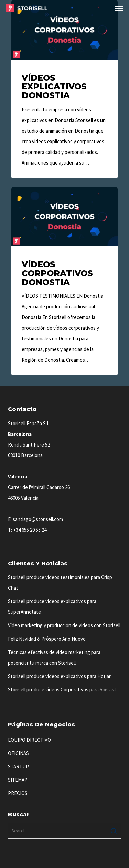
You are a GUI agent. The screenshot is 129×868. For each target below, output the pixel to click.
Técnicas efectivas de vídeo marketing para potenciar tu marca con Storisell (54, 657)
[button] (119, 8)
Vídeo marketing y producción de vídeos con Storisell (64, 625)
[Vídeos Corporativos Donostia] (64, 281)
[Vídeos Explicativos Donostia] (64, 89)
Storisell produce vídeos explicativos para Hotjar (59, 676)
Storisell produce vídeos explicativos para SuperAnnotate (52, 607)
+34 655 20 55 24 (30, 530)
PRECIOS (18, 793)
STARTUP (18, 766)
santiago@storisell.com (38, 519)
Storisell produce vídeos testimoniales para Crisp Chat (60, 583)
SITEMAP (18, 780)
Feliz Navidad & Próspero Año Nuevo (47, 639)
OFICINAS (18, 753)
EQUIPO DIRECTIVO (29, 740)
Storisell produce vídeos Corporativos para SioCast (62, 690)
